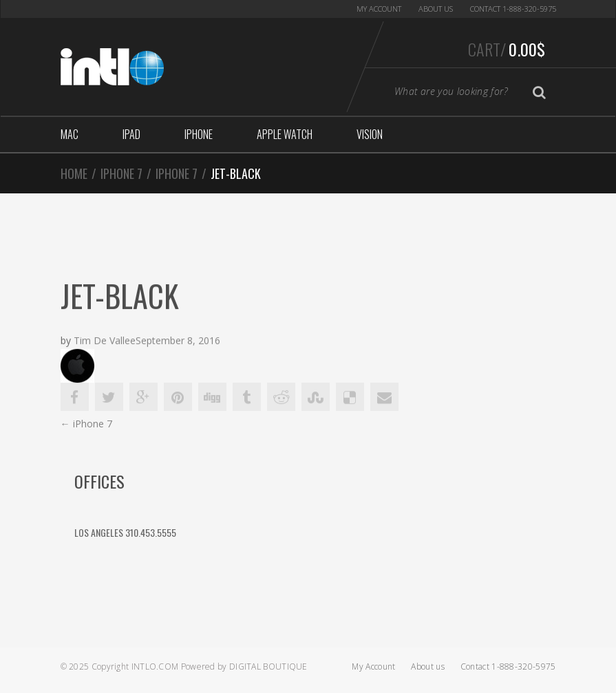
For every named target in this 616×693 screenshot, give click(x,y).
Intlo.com (155, 667)
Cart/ (507, 49)
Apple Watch (285, 134)
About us (436, 9)
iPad (131, 134)
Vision (370, 134)
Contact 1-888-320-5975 (513, 9)
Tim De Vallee (105, 342)
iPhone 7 (121, 173)
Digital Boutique (268, 667)
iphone (199, 134)
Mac (70, 134)
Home (74, 173)
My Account (379, 9)
